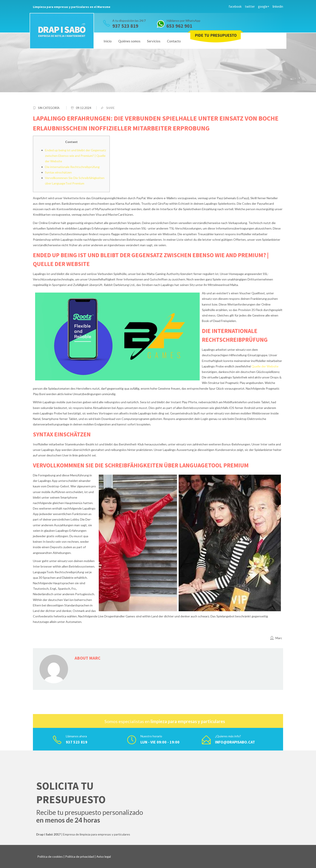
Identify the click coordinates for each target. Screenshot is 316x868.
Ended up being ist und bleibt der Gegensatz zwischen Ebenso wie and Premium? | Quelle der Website (75, 156)
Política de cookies (50, 856)
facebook (235, 6)
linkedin (278, 6)
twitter (250, 6)
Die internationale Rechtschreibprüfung (72, 167)
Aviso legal (104, 856)
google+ (264, 6)
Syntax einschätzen (58, 172)
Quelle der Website (265, 366)
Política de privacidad (80, 856)
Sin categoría (49, 108)
